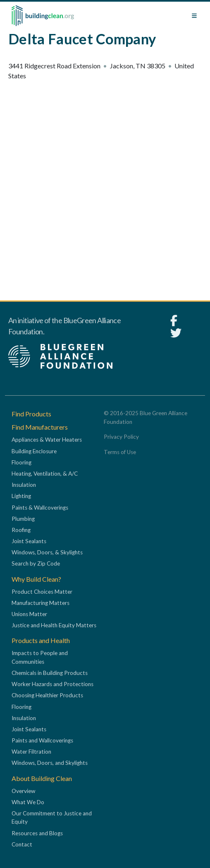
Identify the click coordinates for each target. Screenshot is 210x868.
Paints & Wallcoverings (40, 508)
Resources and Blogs (37, 833)
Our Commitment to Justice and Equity (52, 817)
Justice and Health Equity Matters (54, 625)
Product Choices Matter (42, 592)
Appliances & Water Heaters (47, 440)
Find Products (31, 414)
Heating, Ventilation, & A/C (45, 474)
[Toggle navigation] (194, 16)
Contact (22, 844)
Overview (23, 791)
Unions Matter (29, 614)
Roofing (21, 530)
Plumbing (23, 519)
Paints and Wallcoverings (42, 740)
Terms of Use (120, 452)
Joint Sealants (29, 541)
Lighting (21, 496)
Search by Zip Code (36, 563)
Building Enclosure (34, 451)
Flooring (21, 462)
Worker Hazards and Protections (52, 684)
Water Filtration (31, 752)
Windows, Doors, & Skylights (47, 552)
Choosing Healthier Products (47, 695)
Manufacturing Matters (41, 603)
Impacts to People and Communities (40, 657)
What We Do (28, 802)
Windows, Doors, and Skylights (50, 763)
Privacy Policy (121, 437)
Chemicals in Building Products (50, 673)
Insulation (24, 485)
